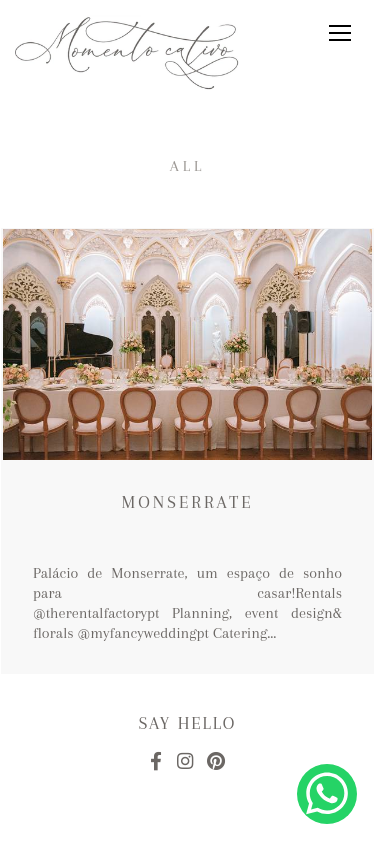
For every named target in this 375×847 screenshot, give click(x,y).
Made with (187, 830)
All (188, 166)
